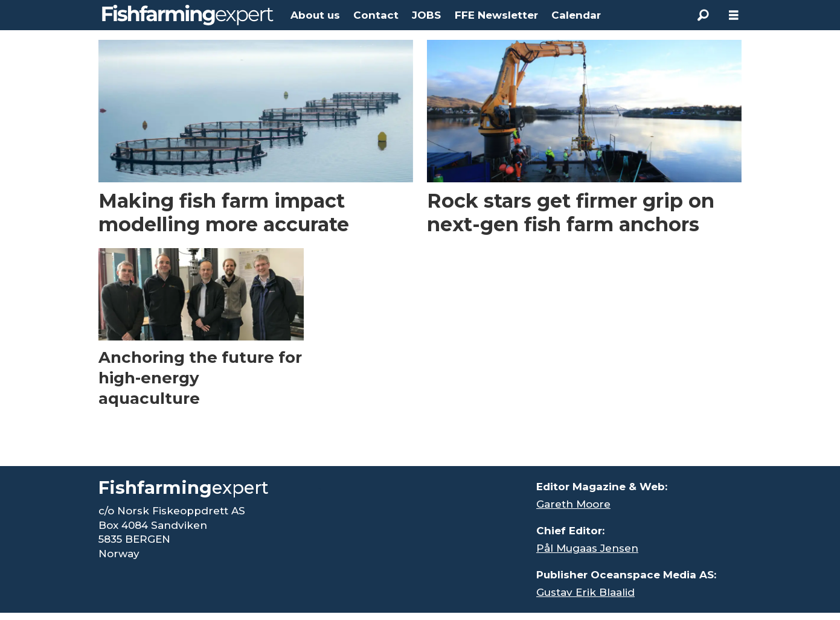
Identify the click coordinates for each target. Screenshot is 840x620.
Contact (376, 15)
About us (315, 15)
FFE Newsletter (496, 15)
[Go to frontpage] (188, 15)
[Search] (704, 15)
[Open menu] (734, 15)
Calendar (576, 15)
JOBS (426, 15)
